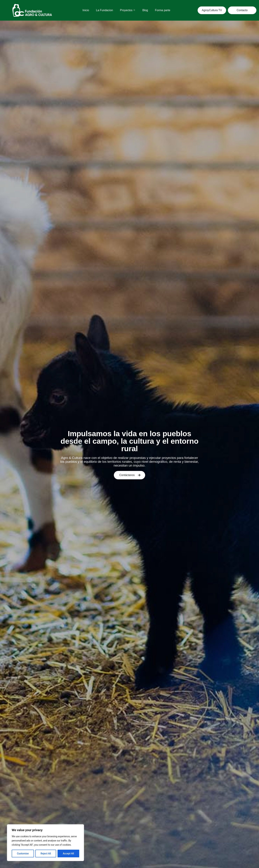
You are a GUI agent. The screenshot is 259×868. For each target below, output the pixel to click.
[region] (45, 843)
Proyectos (128, 10)
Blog (145, 10)
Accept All (68, 854)
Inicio (86, 10)
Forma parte (163, 10)
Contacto (242, 10)
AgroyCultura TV (212, 10)
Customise (23, 854)
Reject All (46, 854)
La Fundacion (104, 10)
